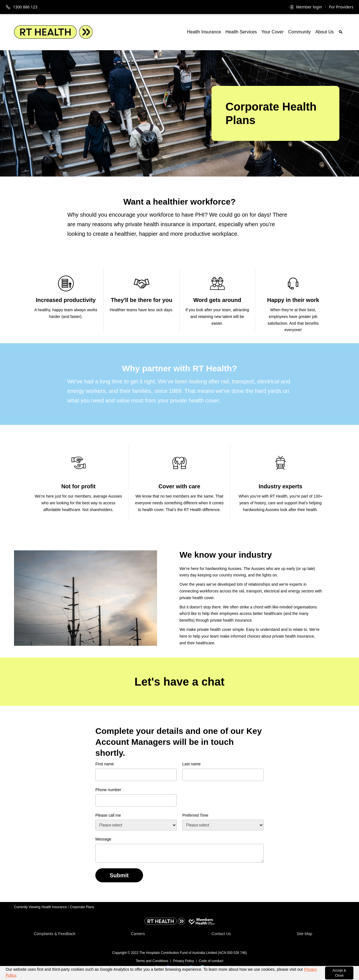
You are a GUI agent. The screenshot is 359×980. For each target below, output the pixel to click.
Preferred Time (195, 815)
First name (105, 764)
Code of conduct (211, 961)
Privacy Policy (184, 961)
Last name (191, 764)
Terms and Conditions (152, 961)
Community (299, 32)
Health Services (241, 32)
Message (103, 839)
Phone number (108, 790)
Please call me (108, 815)
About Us (325, 32)
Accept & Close (339, 973)
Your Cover (272, 32)
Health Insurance (204, 32)
